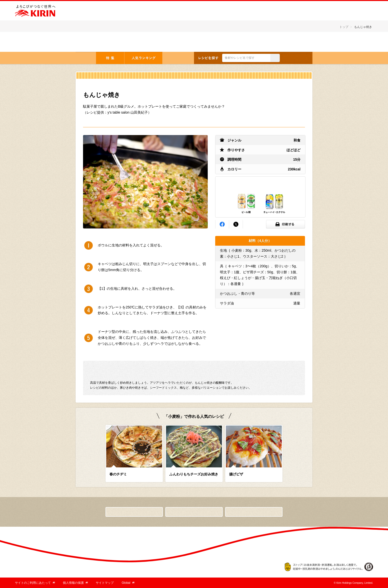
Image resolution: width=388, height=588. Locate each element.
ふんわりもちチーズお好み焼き (194, 474)
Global (128, 583)
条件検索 (296, 58)
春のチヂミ (118, 474)
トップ (344, 27)
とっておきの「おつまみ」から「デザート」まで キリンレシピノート (107, 42)
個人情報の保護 (75, 583)
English (296, 42)
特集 (110, 58)
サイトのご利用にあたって (35, 583)
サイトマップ (105, 583)
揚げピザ (236, 474)
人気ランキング (143, 58)
